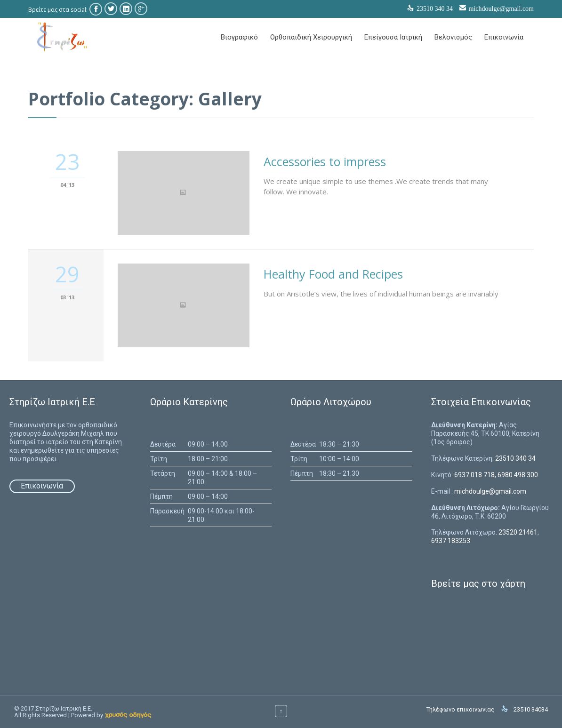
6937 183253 (451, 541)
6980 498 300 (518, 475)
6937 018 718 (474, 475)
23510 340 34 (515, 458)
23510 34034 (531, 709)
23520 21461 (518, 532)
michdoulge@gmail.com (501, 9)
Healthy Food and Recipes (333, 274)
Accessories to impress (325, 161)
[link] (128, 715)
